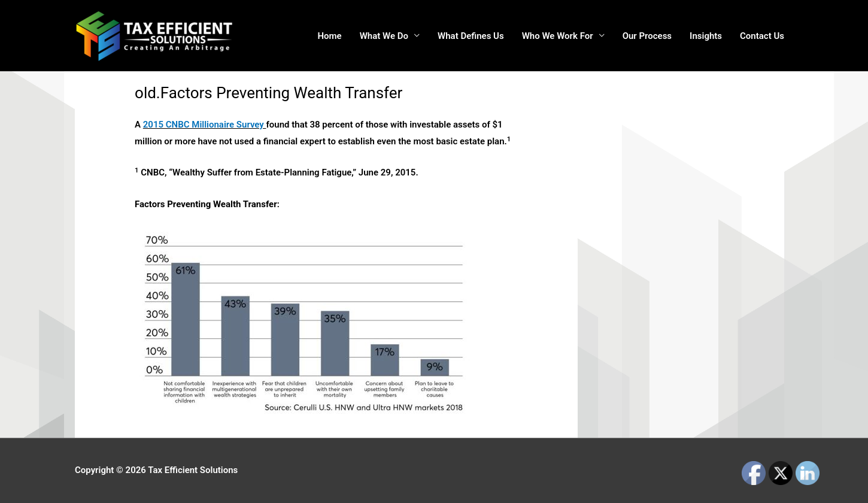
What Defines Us (471, 36)
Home (329, 36)
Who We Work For (558, 36)
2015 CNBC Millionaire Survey (205, 125)
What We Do (384, 36)
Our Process (647, 36)
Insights (706, 36)
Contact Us (762, 36)
